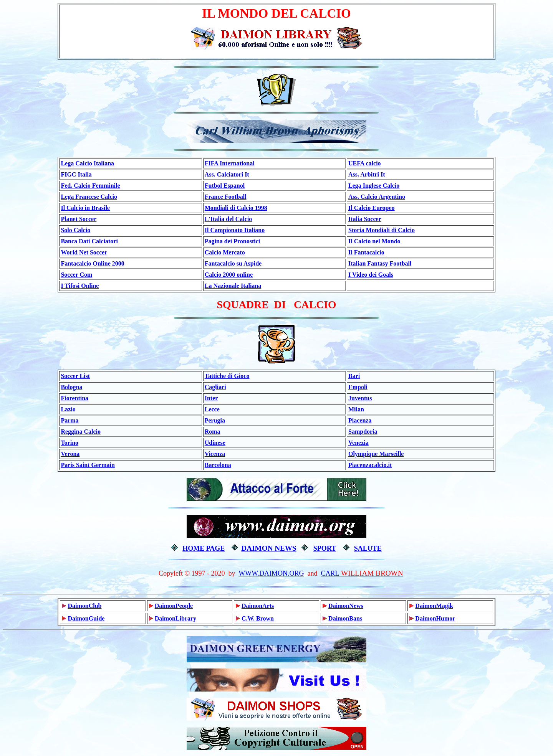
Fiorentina (75, 398)
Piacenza (360, 420)
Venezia (358, 443)
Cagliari (215, 387)
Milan (356, 409)
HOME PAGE (204, 548)
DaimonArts (258, 606)
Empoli (358, 387)
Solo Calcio (75, 230)
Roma (213, 432)
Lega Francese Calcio (89, 197)
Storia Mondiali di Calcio (382, 230)
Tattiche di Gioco (227, 376)
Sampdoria (363, 432)
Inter (211, 398)
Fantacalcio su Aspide (233, 263)
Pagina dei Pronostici (233, 241)
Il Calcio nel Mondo (374, 241)
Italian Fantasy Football (380, 263)
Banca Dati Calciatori (89, 241)
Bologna (71, 387)
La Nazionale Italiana (233, 286)
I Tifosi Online (80, 286)
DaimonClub (84, 606)
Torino (70, 443)
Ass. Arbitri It (367, 174)
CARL (330, 573)
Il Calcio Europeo (372, 208)
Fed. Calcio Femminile (90, 186)
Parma (70, 420)
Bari (354, 376)
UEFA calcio (365, 163)
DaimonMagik (434, 606)
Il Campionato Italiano (235, 230)
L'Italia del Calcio (228, 219)
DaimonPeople (174, 606)
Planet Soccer (79, 219)
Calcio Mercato (225, 252)
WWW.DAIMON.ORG (271, 573)
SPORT (325, 548)
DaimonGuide (86, 618)
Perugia (215, 420)
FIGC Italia (76, 174)
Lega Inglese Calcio (374, 186)
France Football (226, 197)
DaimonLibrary (176, 618)
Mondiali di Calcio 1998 (236, 208)
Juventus (360, 398)
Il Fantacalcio (366, 252)
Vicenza (215, 454)
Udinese (215, 443)
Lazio (68, 409)
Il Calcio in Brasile (85, 208)
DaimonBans (345, 618)
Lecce (212, 409)
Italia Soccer (365, 219)
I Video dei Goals (371, 275)
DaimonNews (346, 606)
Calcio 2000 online (229, 275)
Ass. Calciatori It (227, 174)
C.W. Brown (258, 618)
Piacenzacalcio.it (370, 465)
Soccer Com (76, 275)
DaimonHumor (435, 618)
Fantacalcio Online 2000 (92, 263)
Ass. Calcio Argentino (377, 197)
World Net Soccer (84, 252)
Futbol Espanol (225, 186)
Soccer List (75, 376)
